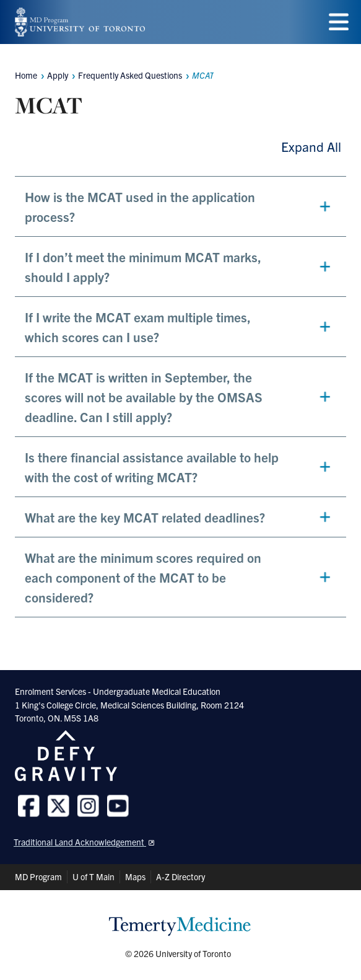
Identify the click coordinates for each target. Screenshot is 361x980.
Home (26, 75)
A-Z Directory (180, 876)
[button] (180, 206)
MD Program (38, 876)
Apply (58, 75)
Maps (135, 876)
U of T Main (94, 876)
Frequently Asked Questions (130, 75)
